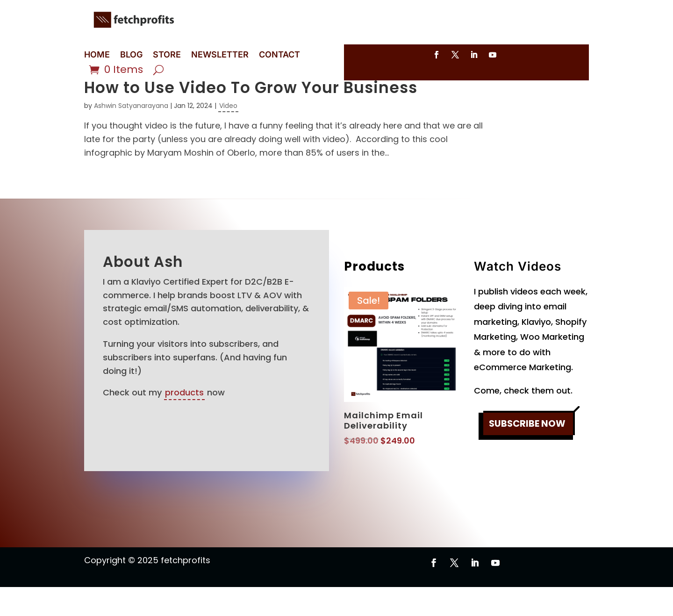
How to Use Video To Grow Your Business (251, 117)
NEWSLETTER (220, 55)
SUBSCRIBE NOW (527, 454)
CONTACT (279, 55)
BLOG (131, 55)
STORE (167, 55)
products (184, 421)
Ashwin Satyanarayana (131, 135)
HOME (97, 55)
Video (228, 135)
